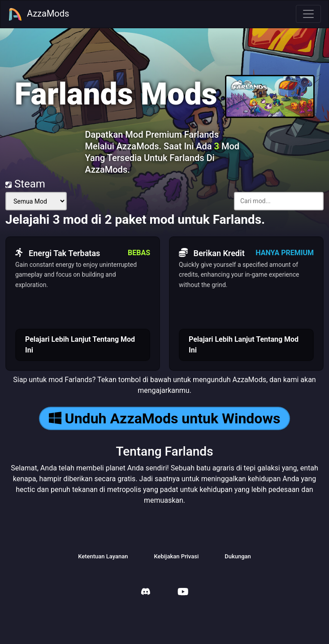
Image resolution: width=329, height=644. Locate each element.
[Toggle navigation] (308, 14)
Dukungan (238, 556)
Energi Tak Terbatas (58, 253)
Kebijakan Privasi (176, 556)
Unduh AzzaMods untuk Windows (165, 418)
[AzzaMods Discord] (146, 593)
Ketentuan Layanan (103, 556)
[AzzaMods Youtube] (183, 593)
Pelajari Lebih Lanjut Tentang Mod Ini (80, 345)
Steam (25, 184)
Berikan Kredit (212, 253)
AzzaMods (39, 14)
